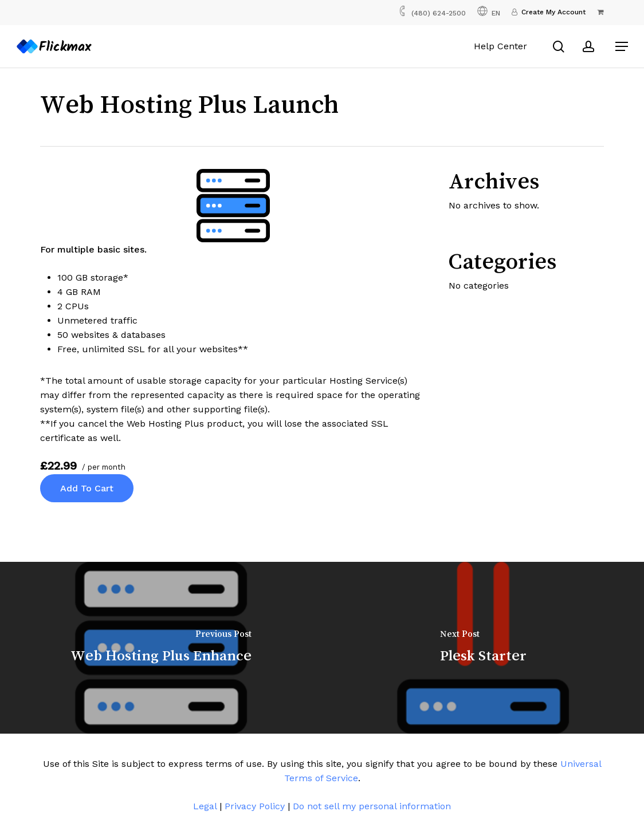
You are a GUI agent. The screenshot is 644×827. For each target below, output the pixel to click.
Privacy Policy (255, 806)
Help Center (502, 46)
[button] (622, 46)
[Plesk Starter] (483, 648)
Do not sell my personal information (372, 806)
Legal (205, 806)
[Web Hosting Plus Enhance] (161, 648)
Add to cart (87, 488)
